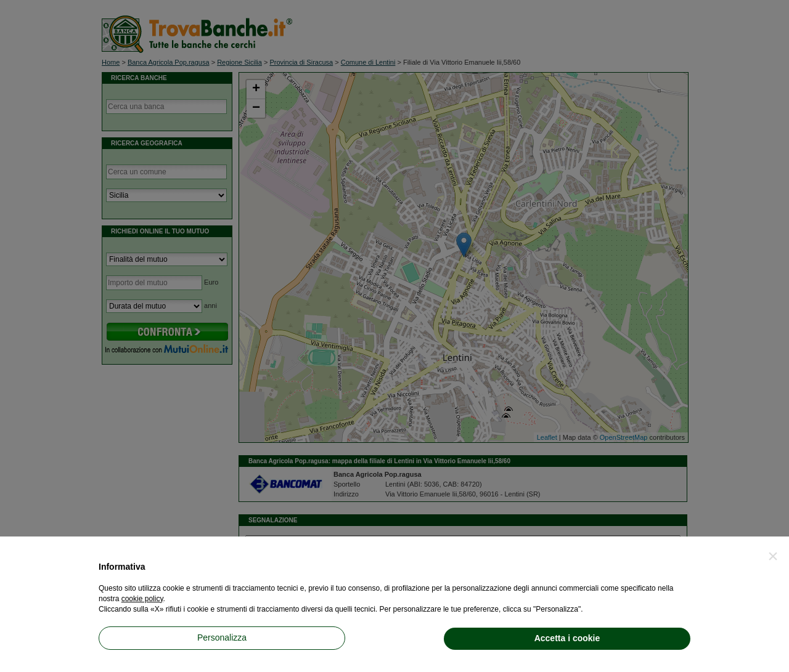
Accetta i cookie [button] (567, 638)
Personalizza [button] (222, 638)
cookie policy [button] (142, 599)
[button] (773, 556)
